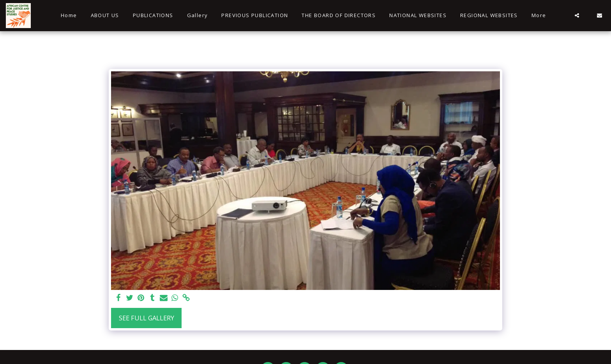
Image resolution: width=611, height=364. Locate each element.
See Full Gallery (147, 318)
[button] (577, 15)
